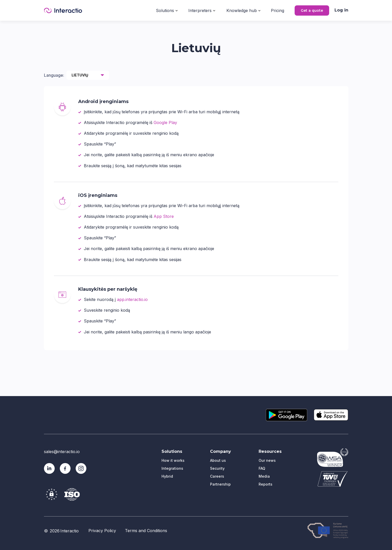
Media (264, 476)
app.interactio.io (132, 299)
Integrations (172, 468)
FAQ (262, 468)
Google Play (165, 122)
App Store (164, 216)
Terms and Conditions (146, 531)
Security (217, 468)
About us (218, 460)
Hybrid (167, 476)
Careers (217, 476)
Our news (267, 460)
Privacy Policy (102, 531)
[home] (63, 10)
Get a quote (312, 10)
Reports (266, 484)
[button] (167, 10)
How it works (173, 460)
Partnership (220, 484)
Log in (341, 10)
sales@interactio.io (62, 452)
